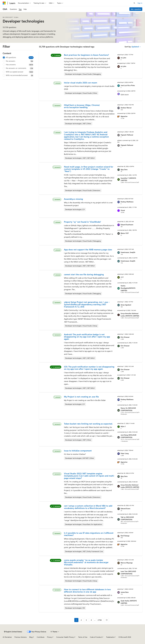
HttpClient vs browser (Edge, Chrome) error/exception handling (82, 106)
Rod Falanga (125, 536)
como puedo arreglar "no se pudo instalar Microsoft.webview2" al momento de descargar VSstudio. (86, 562)
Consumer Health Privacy (65, 637)
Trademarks (110, 637)
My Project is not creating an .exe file (81, 397)
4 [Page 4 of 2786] (91, 620)
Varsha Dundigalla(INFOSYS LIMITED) (128, 288)
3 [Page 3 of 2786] (86, 620)
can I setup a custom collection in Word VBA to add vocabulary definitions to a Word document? (88, 507)
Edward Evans (125, 508)
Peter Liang (125, 453)
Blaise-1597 (125, 233)
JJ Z (122, 277)
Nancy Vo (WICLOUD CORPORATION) (128, 409)
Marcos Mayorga (127, 563)
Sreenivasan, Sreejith (128, 252)
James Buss (125, 592)
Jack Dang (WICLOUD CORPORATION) (128, 436)
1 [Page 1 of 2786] (76, 620)
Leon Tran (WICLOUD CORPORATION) (128, 572)
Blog (31, 637)
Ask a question (136, 9)
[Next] (106, 620)
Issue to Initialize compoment (78, 451)
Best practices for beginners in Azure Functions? (86, 55)
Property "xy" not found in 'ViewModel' (83, 222)
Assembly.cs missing (73, 199)
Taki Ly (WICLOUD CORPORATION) (127, 518)
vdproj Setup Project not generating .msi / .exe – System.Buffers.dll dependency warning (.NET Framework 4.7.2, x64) (87, 304)
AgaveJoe (124, 116)
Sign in (140, 3)
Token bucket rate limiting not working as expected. (88, 424)
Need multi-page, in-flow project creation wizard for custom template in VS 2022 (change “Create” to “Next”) (89, 169)
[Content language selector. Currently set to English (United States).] (13, 632)
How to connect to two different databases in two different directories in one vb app (87, 590)
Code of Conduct (96, 637)
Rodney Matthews (127, 202)
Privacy (50, 637)
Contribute (41, 637)
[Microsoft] (4, 3)
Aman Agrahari (126, 305)
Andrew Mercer (126, 108)
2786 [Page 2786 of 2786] (100, 620)
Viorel (123, 210)
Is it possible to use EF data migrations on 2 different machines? (89, 534)
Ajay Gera (124, 169)
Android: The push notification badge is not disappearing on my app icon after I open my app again (87, 337)
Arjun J (123, 426)
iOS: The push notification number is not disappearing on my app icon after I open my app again (89, 368)
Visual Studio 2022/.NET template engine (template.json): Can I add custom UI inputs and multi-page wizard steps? (89, 476)
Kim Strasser (125, 337)
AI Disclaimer (7, 637)
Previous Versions (21, 637)
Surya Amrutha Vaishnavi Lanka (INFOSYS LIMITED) (130, 315)
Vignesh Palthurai (127, 135)
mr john (123, 58)
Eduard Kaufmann (127, 225)
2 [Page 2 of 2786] (81, 620)
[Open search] (134, 3)
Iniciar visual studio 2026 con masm (81, 83)
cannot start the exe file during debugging (84, 274)
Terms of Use (83, 637)
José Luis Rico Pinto (128, 85)
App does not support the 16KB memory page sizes (88, 250)
